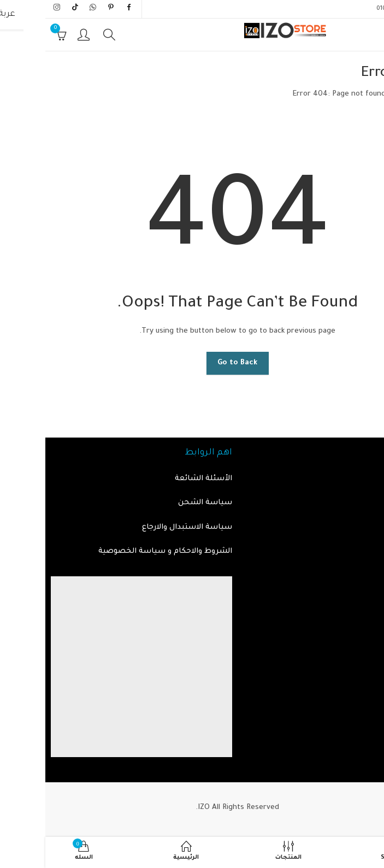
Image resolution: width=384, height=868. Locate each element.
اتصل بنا (364, 527)
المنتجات (363, 503)
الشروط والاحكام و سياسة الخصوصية (120, 551)
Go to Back (192, 363)
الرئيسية (364, 94)
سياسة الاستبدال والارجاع (142, 527)
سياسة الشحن (160, 503)
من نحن (365, 551)
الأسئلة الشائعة (158, 479)
